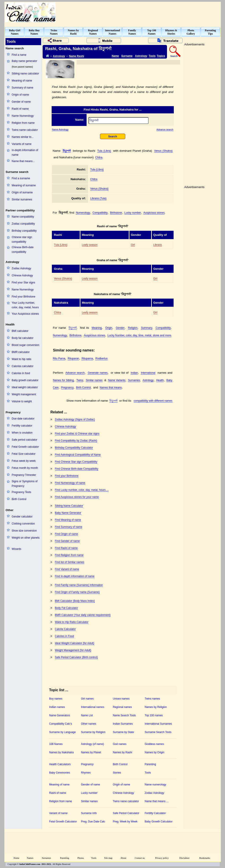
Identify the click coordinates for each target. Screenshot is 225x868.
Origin (109, 328)
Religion (133, 328)
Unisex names (121, 699)
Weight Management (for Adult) (73, 650)
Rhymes (86, 773)
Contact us (140, 858)
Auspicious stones (154, 213)
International (148, 373)
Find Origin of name (66, 534)
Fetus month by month (25, 468)
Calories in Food (64, 636)
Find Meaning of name (68, 520)
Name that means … (157, 801)
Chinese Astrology (22, 275)
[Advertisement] (140, 12)
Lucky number (133, 213)
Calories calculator (23, 366)
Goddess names (154, 744)
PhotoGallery (191, 32)
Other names (89, 724)
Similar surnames (22, 199)
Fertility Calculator (155, 813)
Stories (117, 773)
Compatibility (100, 213)
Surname (127, 56)
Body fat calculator (23, 338)
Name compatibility (23, 217)
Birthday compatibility (24, 231)
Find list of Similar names (70, 562)
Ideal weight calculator (25, 387)
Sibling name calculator (25, 74)
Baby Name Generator (68, 513)
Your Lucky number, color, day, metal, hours (25, 305)
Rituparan (73, 358)
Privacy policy (162, 858)
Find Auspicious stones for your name (77, 497)
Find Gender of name (67, 541)
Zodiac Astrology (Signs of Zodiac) (75, 419)
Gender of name (21, 102)
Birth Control (19, 499)
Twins (80, 380)
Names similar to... (23, 137)
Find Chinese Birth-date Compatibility (77, 469)
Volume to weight (22, 401)
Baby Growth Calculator (159, 822)
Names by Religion (156, 707)
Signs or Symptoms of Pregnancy (24, 484)
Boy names (56, 699)
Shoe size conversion (24, 531)
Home (16, 858)
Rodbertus (101, 358)
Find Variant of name (67, 569)
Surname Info (89, 813)
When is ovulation (22, 433)
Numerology (83, 213)
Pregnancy (67, 388)
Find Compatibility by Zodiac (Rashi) (76, 441)
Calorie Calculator (65, 629)
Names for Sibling (63, 380)
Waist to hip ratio (21, 359)
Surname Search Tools (158, 732)
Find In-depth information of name (75, 576)
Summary (146, 328)
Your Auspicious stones (25, 314)
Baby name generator (24, 61)
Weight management (24, 394)
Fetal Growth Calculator (63, 822)
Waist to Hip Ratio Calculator (72, 622)
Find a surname (21, 178)
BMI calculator (20, 331)
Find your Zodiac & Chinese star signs (77, 434)
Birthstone (116, 213)
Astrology (59, 56)
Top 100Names (152, 32)
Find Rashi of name (66, 548)
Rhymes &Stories (171, 32)
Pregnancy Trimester (24, 475)
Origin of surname (22, 192)
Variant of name (58, 813)
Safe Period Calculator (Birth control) (76, 657)
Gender (120, 328)
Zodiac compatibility (23, 224)
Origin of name (20, 95)
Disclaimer (184, 858)
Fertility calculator (22, 426)
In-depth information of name (25, 152)
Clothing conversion (23, 524)
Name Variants (117, 380)
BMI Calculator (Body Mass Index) (75, 601)
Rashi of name (20, 109)
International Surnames (158, 724)
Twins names (152, 699)
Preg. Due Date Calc (93, 822)
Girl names (87, 699)
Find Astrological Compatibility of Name (78, 455)
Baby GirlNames (15, 32)
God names (120, 744)
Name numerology (156, 785)
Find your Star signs (23, 283)
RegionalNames (93, 32)
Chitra (99, 157)
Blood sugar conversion (25, 345)
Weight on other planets (26, 538)
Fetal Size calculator (24, 454)
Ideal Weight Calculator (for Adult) (75, 643)
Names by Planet (91, 752)
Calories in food (21, 373)
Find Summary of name (69, 527)
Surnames (134, 380)
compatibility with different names (153, 401)
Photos (81, 858)
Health (160, 380)
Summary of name (22, 88)
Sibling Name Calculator (69, 506)
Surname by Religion (93, 732)
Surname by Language (63, 732)
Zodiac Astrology (21, 268)
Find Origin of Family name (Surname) (77, 592)
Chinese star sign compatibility (22, 239)
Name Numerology (23, 116)
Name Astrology (60, 129)
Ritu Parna (59, 358)
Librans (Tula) (98, 198)
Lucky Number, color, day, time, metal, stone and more (139, 335)
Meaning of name (22, 81)
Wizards (16, 549)
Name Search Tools (124, 715)
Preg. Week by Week (125, 822)
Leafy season (90, 245)
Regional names (122, 707)
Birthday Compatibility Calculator (74, 448)
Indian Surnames (123, 724)
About (123, 858)
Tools (152, 56)
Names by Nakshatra (62, 752)
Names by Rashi (123, 752)
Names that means (111, 388)
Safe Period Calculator (126, 813)
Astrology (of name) (93, 744)
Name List (87, 715)
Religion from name (23, 123)
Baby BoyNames (34, 32)
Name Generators (60, 715)
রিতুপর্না (67, 151)
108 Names (56, 744)
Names (30, 858)
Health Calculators (60, 764)
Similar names (94, 380)
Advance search (165, 129)
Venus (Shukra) (163, 151)
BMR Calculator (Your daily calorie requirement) (83, 615)
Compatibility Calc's (61, 724)
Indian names (57, 707)
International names (93, 707)
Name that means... (23, 161)
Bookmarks (205, 858)
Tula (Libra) (104, 151)
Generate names (98, 373)
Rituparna (87, 358)
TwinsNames (54, 32)
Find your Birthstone (23, 297)
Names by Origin (155, 752)
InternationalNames (112, 32)
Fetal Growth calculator (25, 447)
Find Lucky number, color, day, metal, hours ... (82, 490)
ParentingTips (210, 32)
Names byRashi (73, 32)
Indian (134, 373)
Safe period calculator (24, 440)
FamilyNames (132, 32)
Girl (133, 245)
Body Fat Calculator (66, 608)
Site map (108, 858)
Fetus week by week (24, 461)
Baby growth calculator (25, 380)
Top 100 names (154, 715)
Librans (158, 245)
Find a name (19, 55)
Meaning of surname (24, 185)
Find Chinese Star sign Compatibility (76, 462)
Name (115, 56)
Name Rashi (77, 56)
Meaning (97, 328)
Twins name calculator (25, 130)
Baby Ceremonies (60, 773)
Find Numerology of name (70, 483)
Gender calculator (22, 517)
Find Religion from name (69, 555)
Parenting (150, 764)
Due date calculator (23, 419)
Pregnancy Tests (21, 492)
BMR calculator (21, 352)
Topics (161, 56)
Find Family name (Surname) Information (79, 585)
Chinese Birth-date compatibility (23, 250)
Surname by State (123, 732)
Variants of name (22, 144)
